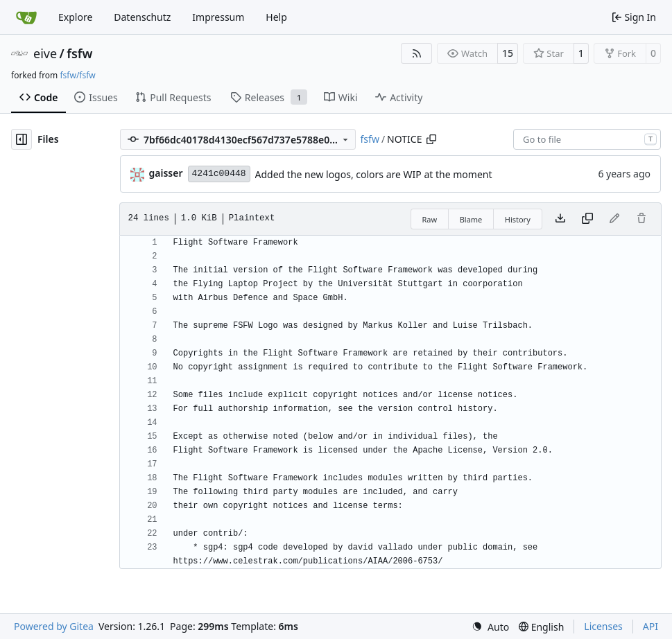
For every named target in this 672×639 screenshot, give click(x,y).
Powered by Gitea (54, 626)
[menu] (490, 627)
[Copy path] (431, 139)
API (651, 626)
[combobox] (587, 139)
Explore (75, 17)
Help (276, 17)
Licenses (603, 626)
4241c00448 (219, 174)
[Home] (26, 17)
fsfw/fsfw (77, 75)
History (518, 219)
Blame (471, 219)
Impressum (218, 17)
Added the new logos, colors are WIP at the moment (374, 174)
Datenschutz (142, 17)
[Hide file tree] (21, 139)
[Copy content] (587, 219)
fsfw (79, 53)
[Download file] (560, 219)
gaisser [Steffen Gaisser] (166, 173)
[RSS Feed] (417, 53)
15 (508, 53)
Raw (430, 219)
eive (45, 53)
